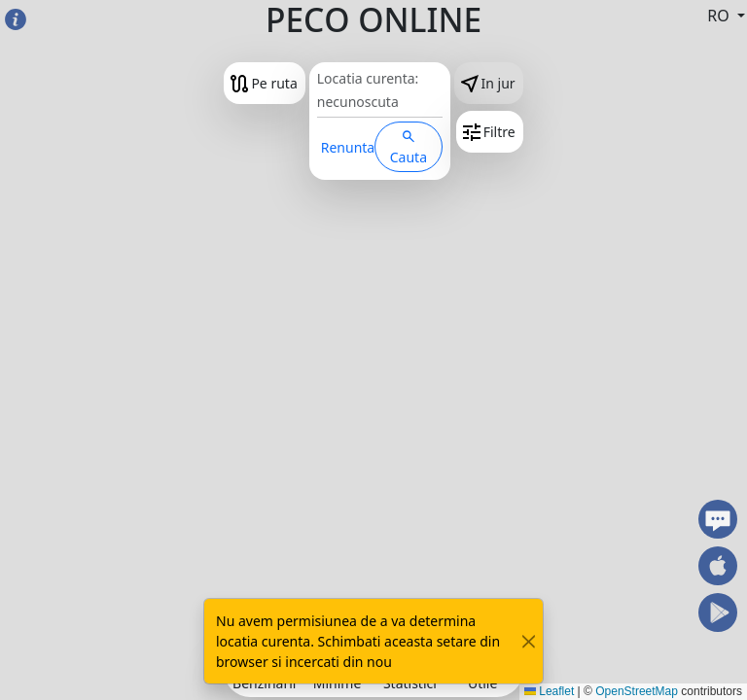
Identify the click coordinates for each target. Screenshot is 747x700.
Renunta (348, 147)
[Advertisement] (373, 520)
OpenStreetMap (637, 691)
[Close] (529, 641)
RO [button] (720, 16)
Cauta (409, 148)
